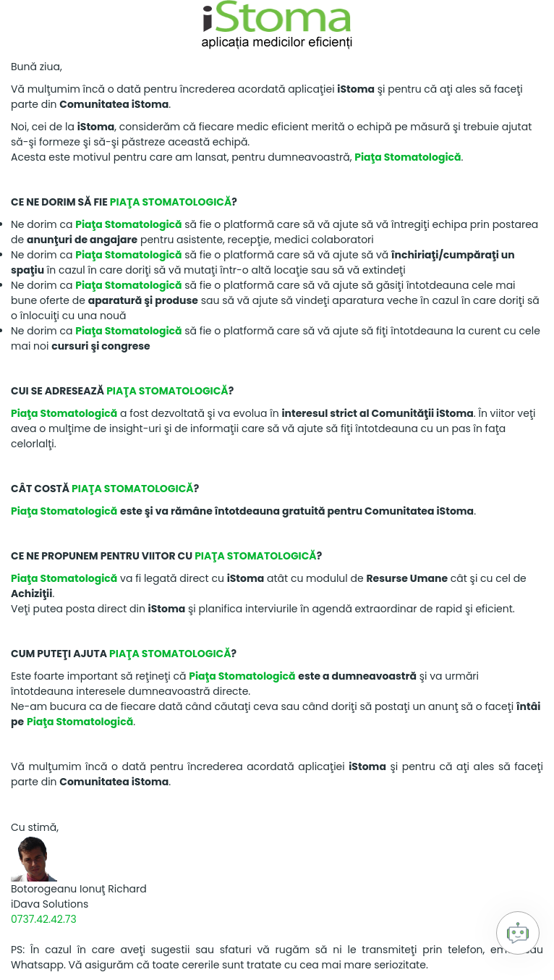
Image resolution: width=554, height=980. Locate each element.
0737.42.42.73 (44, 919)
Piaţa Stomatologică (408, 157)
